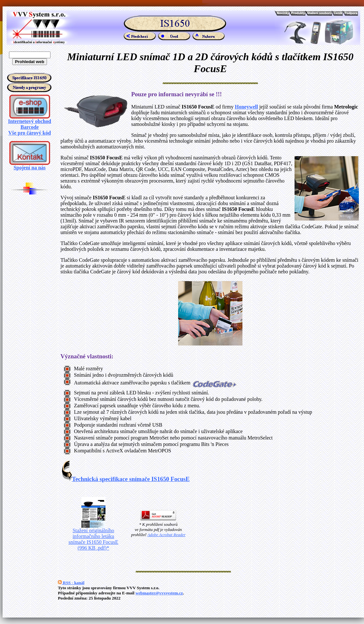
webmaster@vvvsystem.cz (159, 593)
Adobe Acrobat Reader (167, 535)
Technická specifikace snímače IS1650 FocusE (126, 479)
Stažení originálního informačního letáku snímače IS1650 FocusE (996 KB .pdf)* (93, 537)
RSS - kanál (71, 583)
